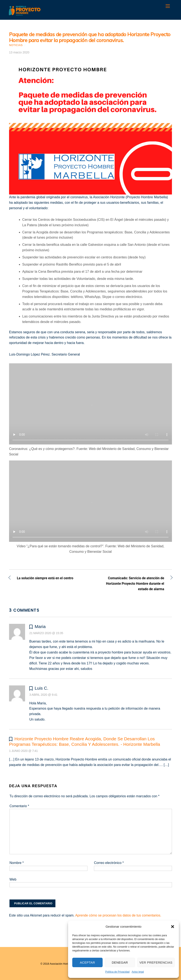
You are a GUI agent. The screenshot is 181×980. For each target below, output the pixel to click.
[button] (173, 927)
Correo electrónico (109, 863)
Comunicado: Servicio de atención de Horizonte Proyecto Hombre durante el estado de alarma (130, 584)
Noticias (16, 45)
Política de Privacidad (117, 972)
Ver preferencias (156, 962)
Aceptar (87, 962)
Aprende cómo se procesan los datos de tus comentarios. (118, 915)
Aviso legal (138, 972)
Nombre (17, 863)
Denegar (120, 962)
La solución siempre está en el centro (45, 579)
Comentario (19, 806)
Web (13, 879)
